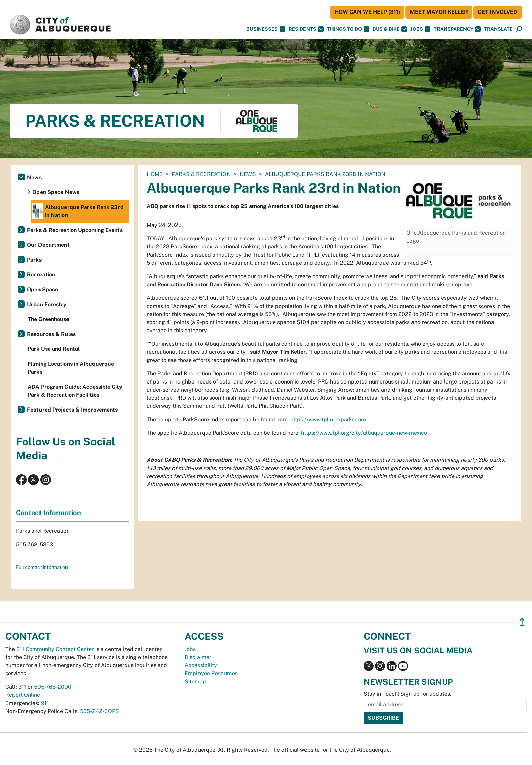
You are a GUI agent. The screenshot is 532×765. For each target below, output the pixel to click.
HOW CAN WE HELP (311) (367, 12)
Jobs (420, 29)
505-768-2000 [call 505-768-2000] (53, 687)
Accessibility (201, 665)
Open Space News (56, 192)
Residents (306, 29)
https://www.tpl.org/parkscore (328, 419)
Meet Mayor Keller (439, 12)
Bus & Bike (390, 29)
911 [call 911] (45, 703)
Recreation (41, 275)
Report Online (23, 695)
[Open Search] (519, 29)
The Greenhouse (48, 319)
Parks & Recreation (201, 174)
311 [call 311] (22, 687)
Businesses (266, 29)
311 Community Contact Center (55, 649)
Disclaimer (198, 657)
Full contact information (42, 567)
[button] (498, 29)
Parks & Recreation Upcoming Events (75, 230)
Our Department (48, 245)
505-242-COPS (100, 711)
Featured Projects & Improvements (72, 410)
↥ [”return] (522, 622)
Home (155, 174)
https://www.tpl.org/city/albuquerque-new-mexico (364, 433)
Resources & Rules (51, 334)
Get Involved (498, 12)
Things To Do (348, 29)
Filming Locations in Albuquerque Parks (71, 368)
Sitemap (195, 681)
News (248, 174)
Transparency (457, 29)
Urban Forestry (47, 304)
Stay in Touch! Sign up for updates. (407, 694)
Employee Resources (211, 673)
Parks (34, 260)
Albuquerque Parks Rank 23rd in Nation (78, 211)
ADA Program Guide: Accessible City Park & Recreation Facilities (75, 391)
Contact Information (48, 513)
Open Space (43, 289)
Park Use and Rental (54, 349)
